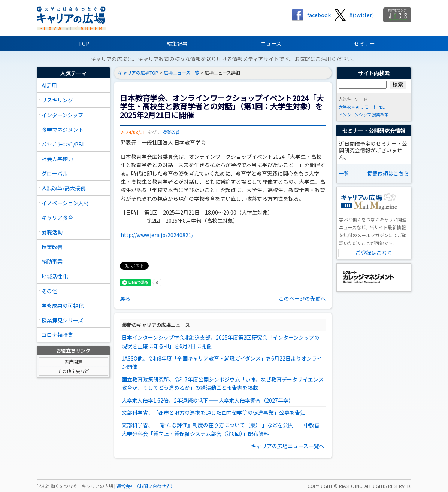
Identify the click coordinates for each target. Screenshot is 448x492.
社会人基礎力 (57, 159)
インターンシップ (62, 115)
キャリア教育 (57, 218)
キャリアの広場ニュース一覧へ (287, 446)
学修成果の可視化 (63, 306)
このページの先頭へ (302, 298)
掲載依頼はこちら (388, 173)
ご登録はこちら (374, 253)
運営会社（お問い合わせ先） (146, 486)
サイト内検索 (374, 73)
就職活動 (52, 232)
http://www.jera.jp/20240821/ (157, 235)
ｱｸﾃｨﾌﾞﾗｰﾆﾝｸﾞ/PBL (63, 144)
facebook (319, 15)
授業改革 (380, 115)
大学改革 (347, 107)
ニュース (271, 43)
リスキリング (57, 100)
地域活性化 (55, 276)
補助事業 (52, 261)
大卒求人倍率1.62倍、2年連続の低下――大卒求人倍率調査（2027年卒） (208, 400)
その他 (49, 291)
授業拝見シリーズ (62, 320)
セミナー (364, 43)
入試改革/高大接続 (63, 188)
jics (397, 15)
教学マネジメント (63, 130)
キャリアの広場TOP (138, 73)
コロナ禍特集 (57, 335)
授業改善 (52, 247)
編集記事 (177, 43)
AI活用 (49, 85)
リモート (369, 107)
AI (358, 107)
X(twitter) (362, 15)
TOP (84, 43)
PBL (381, 107)
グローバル (55, 173)
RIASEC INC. (351, 486)
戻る (125, 298)
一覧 (344, 173)
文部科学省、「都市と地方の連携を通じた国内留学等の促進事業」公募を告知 (214, 413)
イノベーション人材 (65, 203)
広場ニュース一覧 (181, 73)
